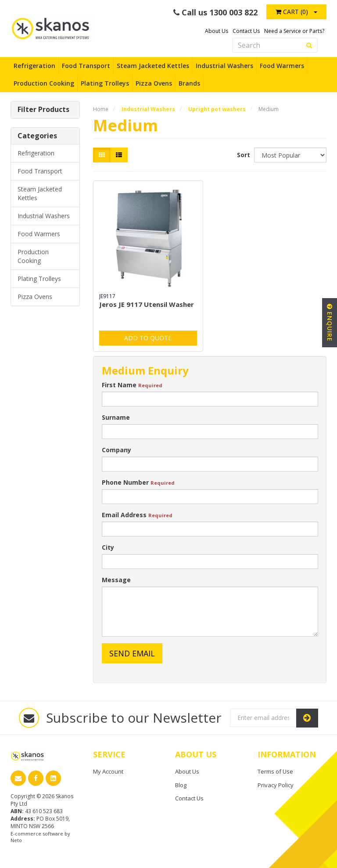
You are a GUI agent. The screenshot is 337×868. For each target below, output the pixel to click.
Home (101, 109)
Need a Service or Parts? (294, 31)
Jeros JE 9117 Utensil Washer (147, 304)
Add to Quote (148, 338)
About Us (217, 31)
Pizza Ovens (154, 83)
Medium (269, 109)
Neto (16, 840)
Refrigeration (34, 66)
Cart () (292, 12)
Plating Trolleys (105, 83)
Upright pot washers (217, 109)
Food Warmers (282, 66)
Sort (242, 155)
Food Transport (86, 66)
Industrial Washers (224, 66)
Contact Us (246, 31)
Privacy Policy (276, 785)
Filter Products (43, 110)
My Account (108, 771)
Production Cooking (44, 83)
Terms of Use (275, 771)
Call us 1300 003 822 (215, 12)
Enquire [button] (330, 323)
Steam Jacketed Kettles (153, 66)
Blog (181, 785)
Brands (189, 83)
